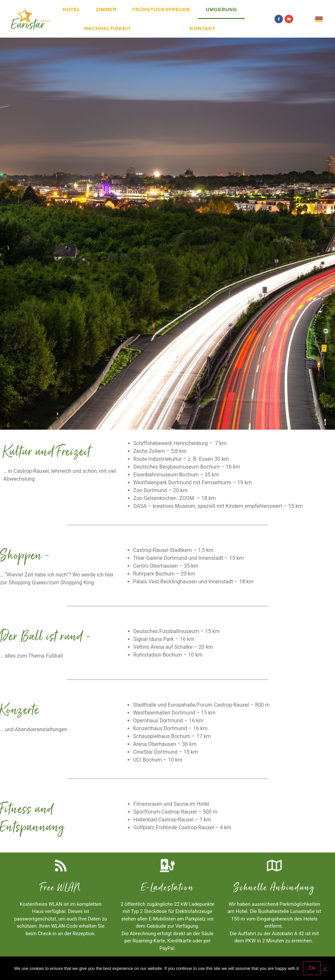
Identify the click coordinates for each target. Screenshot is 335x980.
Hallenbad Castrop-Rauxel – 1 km (172, 820)
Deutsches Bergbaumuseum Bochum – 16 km (187, 467)
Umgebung (221, 9)
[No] (325, 968)
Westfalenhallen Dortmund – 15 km (174, 713)
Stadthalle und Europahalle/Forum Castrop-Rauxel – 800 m (202, 705)
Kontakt (203, 28)
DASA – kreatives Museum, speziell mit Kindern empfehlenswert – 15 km (218, 506)
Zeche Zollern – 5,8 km (160, 451)
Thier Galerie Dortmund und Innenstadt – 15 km (188, 558)
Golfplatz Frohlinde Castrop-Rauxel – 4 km (183, 827)
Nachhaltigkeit (107, 28)
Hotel (71, 9)
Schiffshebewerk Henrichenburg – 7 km (180, 443)
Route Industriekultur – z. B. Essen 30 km (181, 459)
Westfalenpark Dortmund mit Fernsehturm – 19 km (193, 482)
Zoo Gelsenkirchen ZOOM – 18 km (175, 498)
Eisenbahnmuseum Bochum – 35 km (176, 475)
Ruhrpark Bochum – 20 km (164, 574)
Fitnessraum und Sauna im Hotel (171, 804)
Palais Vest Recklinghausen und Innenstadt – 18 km (194, 582)
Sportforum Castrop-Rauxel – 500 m (176, 812)
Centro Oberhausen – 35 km (166, 566)
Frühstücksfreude (161, 9)
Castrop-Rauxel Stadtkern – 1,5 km (173, 550)
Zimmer (106, 9)
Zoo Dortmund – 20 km (161, 490)
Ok (312, 968)
